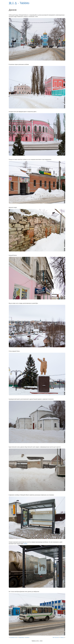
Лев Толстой (56, 637)
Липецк (62, 637)
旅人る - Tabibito (19, 3)
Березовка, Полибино (24, 637)
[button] (13, 87)
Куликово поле (14, 637)
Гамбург (25, 544)
